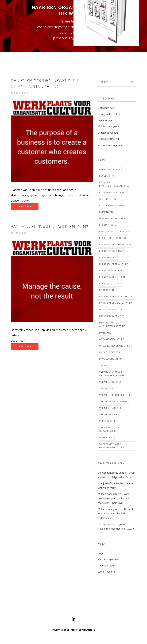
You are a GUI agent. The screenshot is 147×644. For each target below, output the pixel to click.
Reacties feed (106, 566)
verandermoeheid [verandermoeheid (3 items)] (111, 408)
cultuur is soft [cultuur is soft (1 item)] (109, 199)
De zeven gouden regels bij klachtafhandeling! (44, 84)
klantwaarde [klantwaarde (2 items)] (108, 277)
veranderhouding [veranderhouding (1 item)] (111, 382)
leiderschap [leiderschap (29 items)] (107, 290)
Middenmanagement (110, 126)
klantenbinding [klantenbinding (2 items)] (123, 245)
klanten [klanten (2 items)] (104, 245)
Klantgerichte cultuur (110, 114)
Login (101, 553)
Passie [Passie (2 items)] (103, 352)
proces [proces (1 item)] (115, 352)
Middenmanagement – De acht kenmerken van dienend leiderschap (115, 514)
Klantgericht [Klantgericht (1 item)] (108, 258)
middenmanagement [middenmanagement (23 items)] (112, 316)
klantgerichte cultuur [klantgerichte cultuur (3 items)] (114, 264)
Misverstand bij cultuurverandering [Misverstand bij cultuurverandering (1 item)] (112, 325)
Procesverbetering (108, 139)
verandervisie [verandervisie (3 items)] (108, 415)
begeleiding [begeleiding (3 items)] (107, 176)
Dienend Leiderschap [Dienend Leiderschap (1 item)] (112, 219)
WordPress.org (106, 572)
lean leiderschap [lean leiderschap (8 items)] (110, 284)
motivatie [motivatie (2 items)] (105, 333)
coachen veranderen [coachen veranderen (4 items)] (113, 192)
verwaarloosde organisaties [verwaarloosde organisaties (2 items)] (109, 429)
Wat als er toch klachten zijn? (50, 227)
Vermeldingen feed (109, 559)
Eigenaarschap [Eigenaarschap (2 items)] (109, 225)
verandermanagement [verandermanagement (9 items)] (113, 402)
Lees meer (25, 207)
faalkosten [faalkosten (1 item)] (106, 232)
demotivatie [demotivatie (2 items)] (107, 212)
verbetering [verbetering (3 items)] (107, 421)
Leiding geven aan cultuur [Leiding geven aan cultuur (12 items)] (116, 303)
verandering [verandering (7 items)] (107, 388)
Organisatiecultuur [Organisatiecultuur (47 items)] (112, 339)
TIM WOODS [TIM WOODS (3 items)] (106, 365)
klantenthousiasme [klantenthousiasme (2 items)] (112, 251)
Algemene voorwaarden (83, 630)
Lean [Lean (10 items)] (123, 277)
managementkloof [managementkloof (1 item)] (111, 310)
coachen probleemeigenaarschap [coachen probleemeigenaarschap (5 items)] (115, 184)
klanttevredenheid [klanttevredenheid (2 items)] (111, 271)
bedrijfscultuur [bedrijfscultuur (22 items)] (110, 169)
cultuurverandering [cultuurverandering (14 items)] (112, 206)
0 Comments (21, 93)
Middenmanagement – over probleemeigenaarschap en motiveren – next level (114, 498)
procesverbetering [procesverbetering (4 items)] (112, 359)
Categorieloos (106, 108)
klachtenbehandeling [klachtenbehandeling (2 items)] (113, 238)
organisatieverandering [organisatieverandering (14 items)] (115, 346)
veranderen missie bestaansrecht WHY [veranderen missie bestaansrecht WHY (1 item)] (112, 374)
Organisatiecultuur (108, 133)
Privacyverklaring (61, 630)
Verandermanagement (111, 145)
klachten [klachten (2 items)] (123, 232)
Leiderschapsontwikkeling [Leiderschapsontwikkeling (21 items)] (116, 297)
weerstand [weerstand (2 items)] (106, 438)
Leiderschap (105, 120)
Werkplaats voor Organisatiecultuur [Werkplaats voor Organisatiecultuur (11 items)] (112, 446)
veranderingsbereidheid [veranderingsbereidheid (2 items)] (115, 395)
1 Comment (20, 233)
